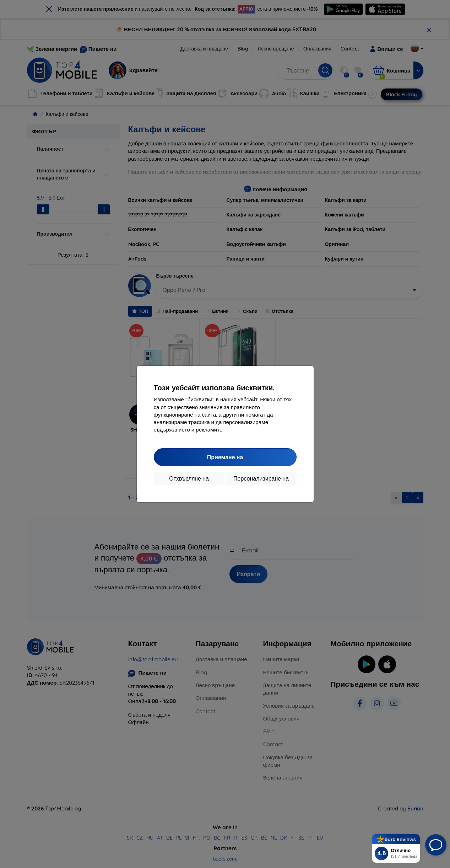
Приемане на (225, 457)
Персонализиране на (261, 478)
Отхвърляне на (189, 478)
